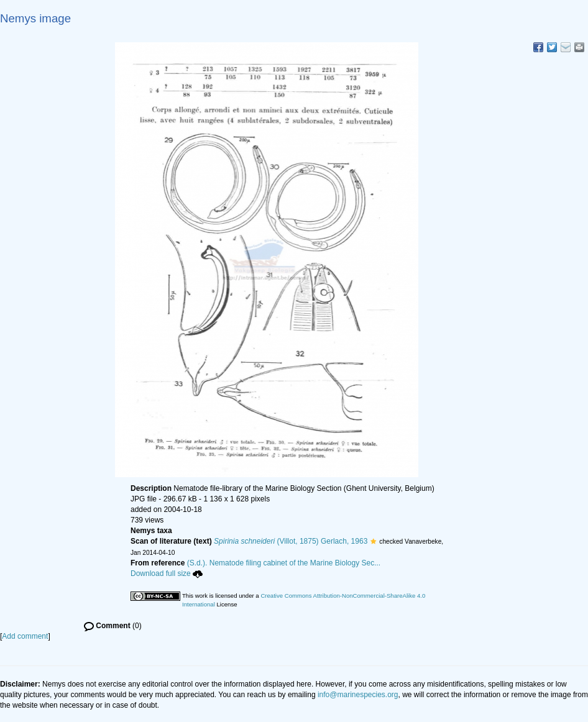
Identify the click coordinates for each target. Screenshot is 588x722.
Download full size (167, 573)
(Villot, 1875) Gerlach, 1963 (291, 541)
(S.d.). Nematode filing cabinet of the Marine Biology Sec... (284, 563)
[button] (373, 541)
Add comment (25, 636)
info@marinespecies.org (358, 695)
